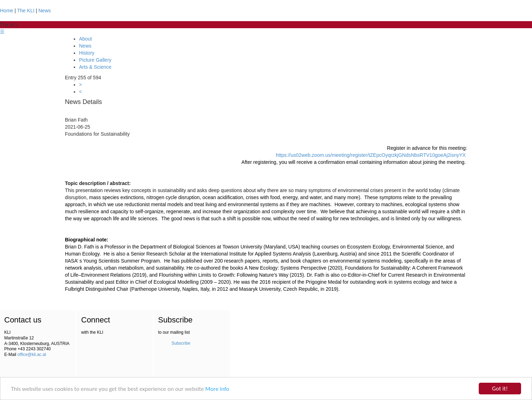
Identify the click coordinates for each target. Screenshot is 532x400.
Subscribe (181, 343)
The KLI (26, 11)
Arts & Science (95, 67)
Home (7, 11)
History (87, 53)
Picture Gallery (95, 60)
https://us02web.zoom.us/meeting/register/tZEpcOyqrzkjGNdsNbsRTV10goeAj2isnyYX (371, 155)
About (86, 39)
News (45, 11)
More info (217, 389)
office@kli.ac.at (32, 355)
